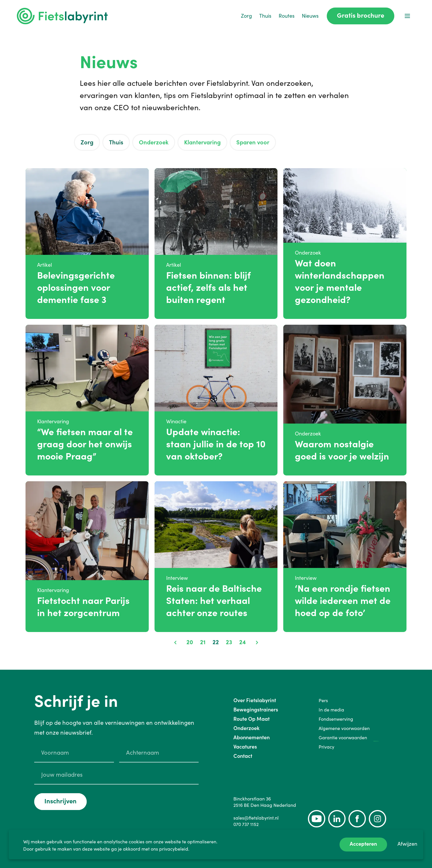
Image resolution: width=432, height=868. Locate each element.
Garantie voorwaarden (343, 738)
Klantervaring (202, 142)
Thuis (265, 16)
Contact (243, 756)
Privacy (326, 747)
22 (216, 642)
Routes (287, 16)
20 (190, 642)
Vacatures (245, 747)
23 (229, 642)
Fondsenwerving (336, 719)
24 (243, 642)
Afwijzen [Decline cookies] (407, 844)
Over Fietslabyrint (255, 700)
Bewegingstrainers (256, 710)
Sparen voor (253, 142)
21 (203, 642)
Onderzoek (154, 142)
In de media (331, 710)
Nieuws (310, 16)
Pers (323, 700)
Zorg (246, 16)
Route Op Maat (252, 719)
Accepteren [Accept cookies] (363, 844)
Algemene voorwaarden (344, 728)
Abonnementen (252, 737)
